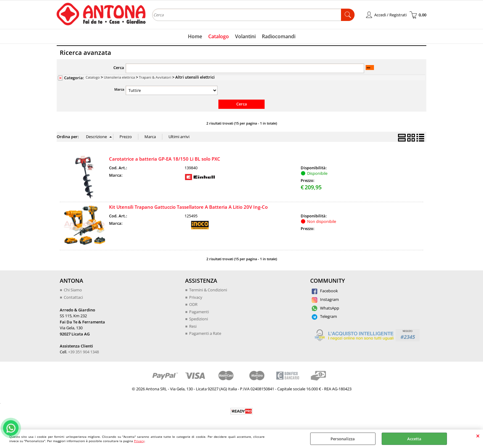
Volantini (245, 36)
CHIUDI (478, 436)
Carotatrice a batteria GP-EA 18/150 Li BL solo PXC (165, 159)
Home (195, 36)
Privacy (139, 441)
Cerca (119, 68)
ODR (193, 304)
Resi (193, 326)
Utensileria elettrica (119, 77)
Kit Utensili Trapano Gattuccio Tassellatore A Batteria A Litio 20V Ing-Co (188, 207)
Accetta (414, 439)
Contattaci (73, 297)
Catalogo (219, 36)
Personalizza (343, 439)
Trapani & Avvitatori (155, 77)
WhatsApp (325, 308)
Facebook (325, 291)
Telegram (324, 316)
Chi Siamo (73, 290)
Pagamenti (199, 312)
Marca (119, 89)
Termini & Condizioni (208, 290)
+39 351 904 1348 (83, 352)
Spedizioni (199, 319)
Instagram (325, 299)
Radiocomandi (279, 36)
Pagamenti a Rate (205, 333)
